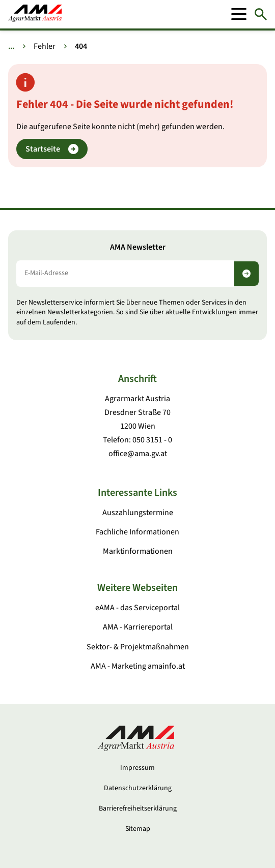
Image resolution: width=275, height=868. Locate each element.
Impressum (137, 768)
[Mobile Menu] (239, 14)
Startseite (52, 149)
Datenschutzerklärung (138, 788)
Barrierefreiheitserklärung (138, 809)
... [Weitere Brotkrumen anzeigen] (11, 46)
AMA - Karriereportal (138, 627)
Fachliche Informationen (137, 532)
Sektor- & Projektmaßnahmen (138, 647)
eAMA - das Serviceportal (137, 608)
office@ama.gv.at (138, 454)
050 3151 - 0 (152, 440)
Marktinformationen (138, 551)
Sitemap (138, 829)
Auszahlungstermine (138, 513)
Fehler (45, 46)
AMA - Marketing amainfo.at (138, 666)
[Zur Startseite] (35, 14)
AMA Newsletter (138, 247)
